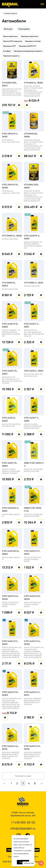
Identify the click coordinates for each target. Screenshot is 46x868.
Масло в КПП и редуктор (13, 41)
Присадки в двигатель (30, 36)
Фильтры (8, 29)
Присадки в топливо (33, 41)
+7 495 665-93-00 (23, 822)
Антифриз (7, 51)
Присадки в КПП (9, 46)
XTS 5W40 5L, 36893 (33, 83)
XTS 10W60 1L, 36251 (34, 283)
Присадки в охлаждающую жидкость (28, 51)
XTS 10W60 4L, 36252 (12, 236)
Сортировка (24, 29)
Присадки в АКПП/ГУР (27, 46)
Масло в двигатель (10, 36)
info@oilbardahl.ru (23, 828)
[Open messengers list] (41, 863)
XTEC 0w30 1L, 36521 (34, 371)
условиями (28, 851)
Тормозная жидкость (11, 56)
